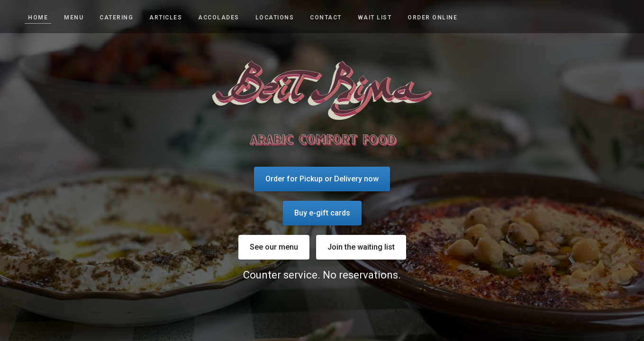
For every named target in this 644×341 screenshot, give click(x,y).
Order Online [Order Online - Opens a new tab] (432, 18)
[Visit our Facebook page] (626, 17)
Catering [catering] (116, 18)
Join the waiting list (361, 247)
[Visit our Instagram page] (607, 17)
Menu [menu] (74, 18)
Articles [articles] (166, 18)
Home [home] (38, 18)
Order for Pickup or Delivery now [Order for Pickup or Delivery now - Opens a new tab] (322, 179)
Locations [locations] (275, 18)
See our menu (274, 247)
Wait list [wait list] (375, 18)
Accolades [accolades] (219, 18)
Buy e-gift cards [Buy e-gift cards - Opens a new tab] (322, 213)
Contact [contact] (326, 18)
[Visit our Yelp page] (617, 17)
